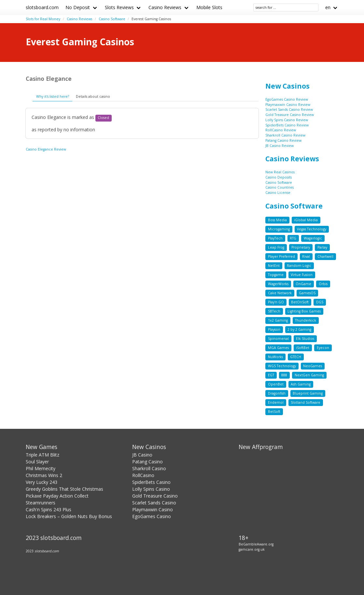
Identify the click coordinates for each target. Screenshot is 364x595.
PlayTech (275, 238)
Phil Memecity (41, 468)
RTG (293, 238)
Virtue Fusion (302, 275)
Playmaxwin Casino (153, 509)
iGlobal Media (306, 220)
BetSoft (274, 412)
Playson (274, 329)
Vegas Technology (312, 229)
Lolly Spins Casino (151, 489)
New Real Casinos (280, 172)
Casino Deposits (279, 177)
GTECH (296, 357)
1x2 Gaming (278, 320)
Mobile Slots (209, 7)
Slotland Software (306, 402)
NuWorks (275, 357)
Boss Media (277, 220)
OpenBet (276, 384)
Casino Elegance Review (46, 149)
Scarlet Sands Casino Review (289, 109)
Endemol (276, 402)
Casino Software (112, 19)
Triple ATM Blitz (42, 455)
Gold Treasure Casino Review (290, 115)
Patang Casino (147, 462)
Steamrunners (41, 503)
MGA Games (278, 348)
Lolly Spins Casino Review (287, 120)
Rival (306, 256)
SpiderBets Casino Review (287, 125)
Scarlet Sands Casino (154, 503)
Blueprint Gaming (308, 393)
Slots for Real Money (43, 19)
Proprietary (301, 247)
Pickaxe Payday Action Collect (57, 496)
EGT (271, 375)
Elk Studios (305, 339)
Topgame (276, 275)
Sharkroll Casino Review (285, 135)
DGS (320, 302)
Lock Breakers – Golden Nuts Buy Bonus (69, 516)
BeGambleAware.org (256, 544)
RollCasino (143, 475)
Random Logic (299, 266)
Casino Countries (280, 187)
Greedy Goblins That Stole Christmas (64, 489)
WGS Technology (282, 366)
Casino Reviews (165, 7)
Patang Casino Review (283, 140)
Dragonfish (277, 393)
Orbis (323, 284)
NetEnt (274, 266)
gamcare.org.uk (252, 549)
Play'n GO (276, 302)
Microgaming (279, 229)
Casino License (278, 193)
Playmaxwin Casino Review (288, 105)
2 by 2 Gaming (299, 329)
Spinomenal (278, 339)
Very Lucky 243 (42, 482)
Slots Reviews (119, 7)
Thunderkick (306, 320)
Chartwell (325, 256)
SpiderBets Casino (151, 482)
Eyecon (323, 348)
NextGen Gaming (309, 375)
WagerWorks (278, 284)
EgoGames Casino (152, 516)
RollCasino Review (281, 130)
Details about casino (93, 96)
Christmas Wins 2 (44, 475)
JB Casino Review (280, 146)
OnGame (303, 284)
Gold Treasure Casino (155, 496)
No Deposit (78, 7)
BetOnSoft (300, 302)
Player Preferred (281, 256)
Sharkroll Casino (149, 468)
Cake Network (280, 293)
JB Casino (142, 455)
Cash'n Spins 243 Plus (49, 509)
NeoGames (313, 366)
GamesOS (307, 293)
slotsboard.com (42, 7)
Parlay (322, 247)
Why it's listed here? (53, 96)
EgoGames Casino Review (287, 99)
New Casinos (287, 86)
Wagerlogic (313, 238)
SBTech (274, 311)
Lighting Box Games (304, 311)
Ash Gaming (301, 384)
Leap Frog (276, 247)
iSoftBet (303, 348)
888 (284, 375)
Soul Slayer (37, 462)
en (328, 7)
